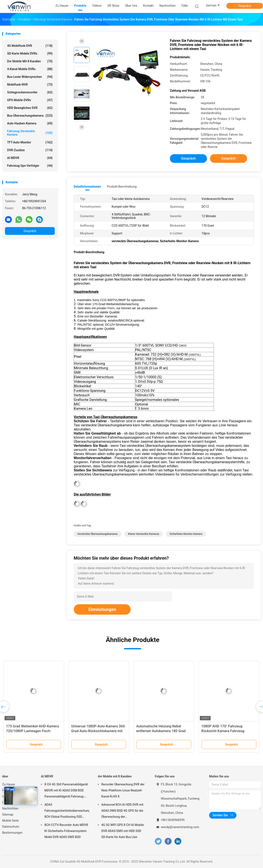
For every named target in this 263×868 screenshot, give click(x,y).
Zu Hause (9, 784)
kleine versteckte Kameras (144, 534)
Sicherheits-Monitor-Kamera (186, 534)
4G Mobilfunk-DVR (30, 46)
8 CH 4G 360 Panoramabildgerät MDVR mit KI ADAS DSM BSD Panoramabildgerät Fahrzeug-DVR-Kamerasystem (66, 791)
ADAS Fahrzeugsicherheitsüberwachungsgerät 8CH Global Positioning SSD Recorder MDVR (67, 811)
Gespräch (245, 6)
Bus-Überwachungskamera (30, 116)
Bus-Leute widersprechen (30, 77)
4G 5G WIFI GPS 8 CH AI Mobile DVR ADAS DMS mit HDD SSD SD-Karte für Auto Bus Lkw (123, 831)
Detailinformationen (87, 187)
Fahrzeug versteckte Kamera (30, 133)
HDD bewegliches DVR (30, 108)
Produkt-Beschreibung (122, 187)
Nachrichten (10, 808)
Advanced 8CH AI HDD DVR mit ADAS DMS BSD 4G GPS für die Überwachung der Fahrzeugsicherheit (122, 811)
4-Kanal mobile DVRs (30, 69)
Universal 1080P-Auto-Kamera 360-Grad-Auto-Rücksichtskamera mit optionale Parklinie (98, 731)
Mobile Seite (10, 821)
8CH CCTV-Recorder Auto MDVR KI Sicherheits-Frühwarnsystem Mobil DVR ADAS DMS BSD (66, 831)
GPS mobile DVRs (30, 100)
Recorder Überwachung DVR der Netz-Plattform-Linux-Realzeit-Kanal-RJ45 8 (123, 790)
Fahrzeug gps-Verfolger (30, 166)
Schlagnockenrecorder (30, 92)
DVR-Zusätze (30, 150)
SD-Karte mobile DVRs (30, 53)
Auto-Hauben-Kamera (30, 123)
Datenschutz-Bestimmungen (12, 830)
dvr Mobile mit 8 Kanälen (30, 61)
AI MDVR (30, 158)
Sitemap (8, 815)
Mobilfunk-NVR (30, 85)
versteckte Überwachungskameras (98, 534)
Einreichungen (102, 609)
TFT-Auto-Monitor (30, 142)
